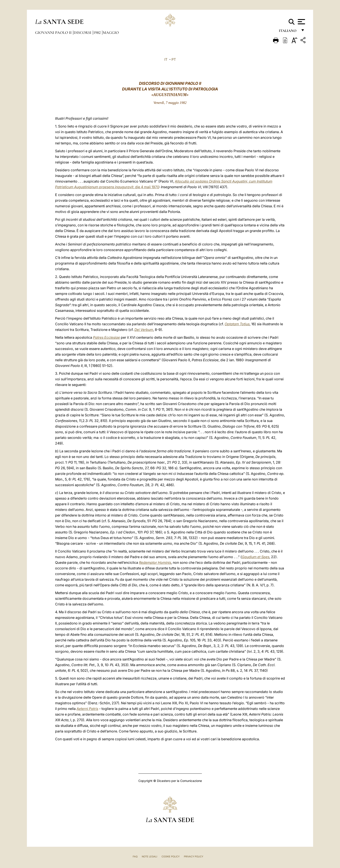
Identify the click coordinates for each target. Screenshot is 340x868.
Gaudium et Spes (256, 557)
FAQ (135, 857)
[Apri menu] (301, 22)
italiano (289, 32)
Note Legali (150, 857)
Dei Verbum (144, 330)
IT (166, 59)
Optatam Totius (237, 324)
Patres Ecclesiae (106, 337)
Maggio (111, 33)
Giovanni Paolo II (54, 33)
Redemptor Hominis (155, 562)
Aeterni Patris (87, 709)
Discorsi (83, 33)
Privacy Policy (194, 857)
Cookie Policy (171, 857)
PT (174, 59)
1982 (97, 33)
